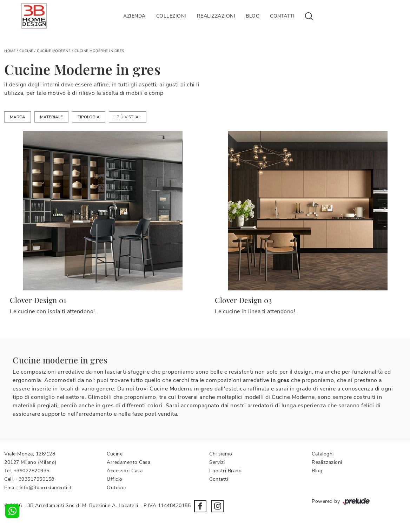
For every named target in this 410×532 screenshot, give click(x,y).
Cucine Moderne (54, 51)
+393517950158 (35, 479)
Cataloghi (323, 454)
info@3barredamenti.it (46, 488)
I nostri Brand (225, 471)
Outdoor (117, 488)
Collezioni (171, 16)
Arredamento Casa (128, 462)
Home (10, 51)
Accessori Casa (125, 471)
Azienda (134, 16)
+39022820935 (32, 471)
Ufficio (115, 479)
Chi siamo (221, 454)
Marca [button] (18, 117)
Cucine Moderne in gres (99, 51)
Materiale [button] (51, 117)
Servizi (217, 462)
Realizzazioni (216, 16)
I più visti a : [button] (128, 117)
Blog (253, 16)
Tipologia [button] (89, 117)
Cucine (26, 51)
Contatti (282, 16)
